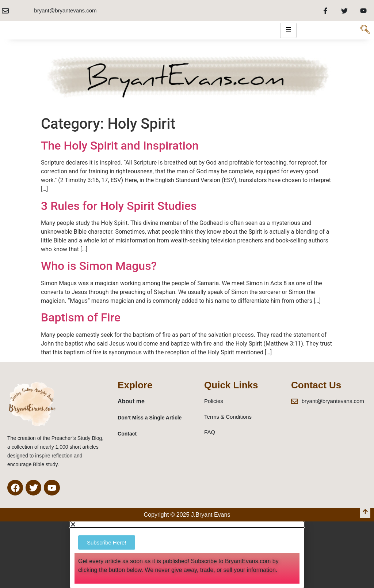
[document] (187, 555)
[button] (187, 524)
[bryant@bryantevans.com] (5, 11)
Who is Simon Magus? (99, 266)
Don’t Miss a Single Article (150, 418)
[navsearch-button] (365, 30)
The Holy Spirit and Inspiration (120, 146)
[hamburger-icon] (288, 30)
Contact (127, 434)
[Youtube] (363, 11)
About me (131, 401)
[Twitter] (344, 11)
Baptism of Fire (81, 317)
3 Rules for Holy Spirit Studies (119, 206)
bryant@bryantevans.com (65, 10)
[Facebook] (325, 11)
